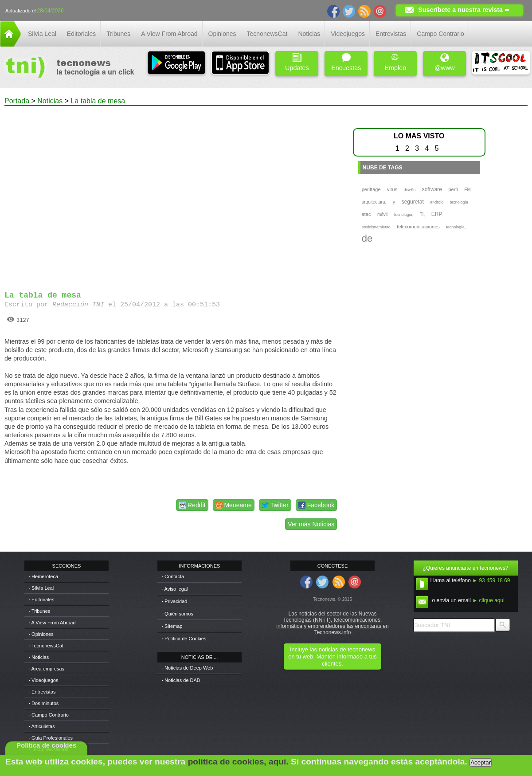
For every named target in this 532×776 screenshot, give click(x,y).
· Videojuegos (43, 680)
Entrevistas (391, 34)
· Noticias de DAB (181, 680)
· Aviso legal (175, 589)
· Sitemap (172, 626)
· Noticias (39, 657)
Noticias (309, 34)
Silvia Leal (42, 34)
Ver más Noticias (311, 524)
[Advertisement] (88, 194)
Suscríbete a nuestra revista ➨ (464, 10)
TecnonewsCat (267, 34)
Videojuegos (348, 34)
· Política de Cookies (184, 639)
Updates (297, 62)
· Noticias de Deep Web (187, 668)
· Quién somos (178, 614)
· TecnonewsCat (46, 646)
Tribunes (118, 34)
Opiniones (222, 34)
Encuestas (346, 62)
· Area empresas (47, 669)
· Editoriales (41, 600)
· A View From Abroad (52, 623)
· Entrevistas (42, 692)
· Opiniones (41, 634)
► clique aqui (488, 600)
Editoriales (81, 34)
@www (445, 62)
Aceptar (481, 762)
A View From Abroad (169, 34)
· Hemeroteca (43, 576)
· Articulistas (42, 726)
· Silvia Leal (41, 588)
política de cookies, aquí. (238, 762)
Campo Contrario (440, 34)
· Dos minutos (44, 703)
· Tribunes (39, 611)
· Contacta (173, 576)
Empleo (395, 62)
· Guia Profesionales (51, 738)
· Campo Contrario (49, 715)
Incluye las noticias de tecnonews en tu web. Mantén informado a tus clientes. (332, 656)
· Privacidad (174, 601)
